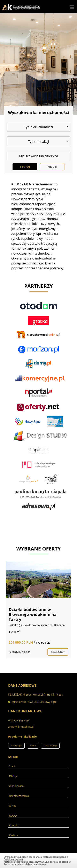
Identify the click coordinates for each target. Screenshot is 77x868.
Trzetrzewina (50, 745)
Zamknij (39, 860)
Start (12, 766)
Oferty (13, 776)
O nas (13, 806)
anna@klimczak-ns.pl (21, 727)
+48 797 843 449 (18, 720)
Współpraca (16, 786)
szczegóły (58, 652)
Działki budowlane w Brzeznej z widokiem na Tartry (33, 614)
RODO (13, 816)
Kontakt (14, 825)
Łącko (33, 745)
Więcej (52, 167)
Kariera (14, 835)
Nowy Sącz (16, 745)
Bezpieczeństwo (19, 796)
